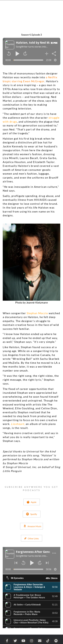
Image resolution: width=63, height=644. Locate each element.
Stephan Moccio (37, 313)
